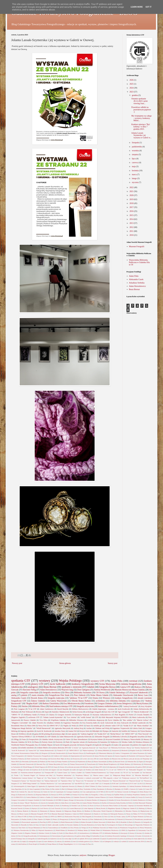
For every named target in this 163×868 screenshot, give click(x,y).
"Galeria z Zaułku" (76, 772)
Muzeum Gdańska (18, 742)
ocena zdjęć (68, 839)
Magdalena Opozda (114, 808)
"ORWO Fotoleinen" (67, 778)
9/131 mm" (133, 783)
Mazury (146, 739)
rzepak (144, 745)
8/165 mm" (116, 783)
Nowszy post (17, 663)
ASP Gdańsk (52, 737)
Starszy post (113, 663)
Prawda (73, 762)
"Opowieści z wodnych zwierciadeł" (88, 778)
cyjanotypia (135, 701)
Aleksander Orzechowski (123, 695)
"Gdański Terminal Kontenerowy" (96, 772)
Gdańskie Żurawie (79, 797)
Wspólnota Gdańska (58, 720)
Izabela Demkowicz (139, 800)
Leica (65, 808)
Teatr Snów (22, 828)
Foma (24, 739)
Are (26, 789)
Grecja (140, 797)
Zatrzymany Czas (144, 830)
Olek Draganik (86, 817)
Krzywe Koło (84, 731)
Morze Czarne (24, 814)
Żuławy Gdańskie (38, 701)
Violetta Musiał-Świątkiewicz (108, 764)
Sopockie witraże (79, 742)
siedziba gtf (97, 726)
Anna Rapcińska (16, 789)
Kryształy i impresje (127, 806)
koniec (139, 836)
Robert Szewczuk (100, 822)
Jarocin (43, 803)
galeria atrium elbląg (83, 836)
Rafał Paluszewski (67, 822)
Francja (109, 795)
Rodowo (138, 687)
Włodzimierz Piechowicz (111, 830)
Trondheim (64, 828)
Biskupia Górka (72, 789)
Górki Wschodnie (47, 800)
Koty (68, 759)
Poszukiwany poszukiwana (143, 819)
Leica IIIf (93, 759)
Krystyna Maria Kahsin (110, 806)
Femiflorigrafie (91, 753)
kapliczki (98, 745)
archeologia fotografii (93, 712)
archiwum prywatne (73, 767)
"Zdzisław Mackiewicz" (47, 783)
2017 (132, 207)
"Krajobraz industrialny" (64, 775)
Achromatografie (19, 786)
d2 (106, 767)
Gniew (68, 739)
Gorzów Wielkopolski (116, 797)
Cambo (140, 789)
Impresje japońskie (27, 731)
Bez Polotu (46, 789)
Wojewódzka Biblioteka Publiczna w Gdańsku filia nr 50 (139, 262)
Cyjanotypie (60, 792)
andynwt (83, 855)
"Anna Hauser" (103, 748)
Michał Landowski (139, 723)
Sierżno (25, 706)
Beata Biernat (134, 289)
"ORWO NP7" (130, 734)
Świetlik (42, 844)
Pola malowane (110, 819)
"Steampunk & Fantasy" (19, 781)
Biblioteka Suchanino (83, 693)
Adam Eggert (31, 786)
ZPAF (81, 726)
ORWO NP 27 (55, 726)
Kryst (98, 806)
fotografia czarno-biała (29, 693)
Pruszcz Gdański (30, 720)
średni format (99, 770)
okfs (76, 839)
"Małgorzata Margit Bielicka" (22, 728)
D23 (107, 792)
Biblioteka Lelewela (120, 737)
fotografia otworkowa (52, 693)
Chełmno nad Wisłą (102, 728)
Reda (77, 822)
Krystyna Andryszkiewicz (102, 715)
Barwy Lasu (143, 695)
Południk (16, 822)
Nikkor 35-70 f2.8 (139, 814)
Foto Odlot (85, 795)
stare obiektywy (49, 841)
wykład (124, 841)
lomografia (31, 839)
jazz (103, 836)
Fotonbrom (89, 704)
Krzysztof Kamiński (113, 739)
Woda (74, 726)
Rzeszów (138, 822)
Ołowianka (25, 762)
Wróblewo (23, 734)
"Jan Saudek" (135, 772)
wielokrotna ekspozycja (96, 720)
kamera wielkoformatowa (108, 706)
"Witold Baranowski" (43, 728)
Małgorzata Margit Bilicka (73, 811)
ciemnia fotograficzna (131, 684)
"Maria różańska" (143, 726)
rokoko (150, 839)
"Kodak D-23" (128, 726)
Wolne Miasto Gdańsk (99, 695)
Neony (128, 814)
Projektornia (81, 762)
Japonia (110, 756)
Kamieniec (132, 756)
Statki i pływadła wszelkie (56, 825)
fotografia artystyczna (85, 706)
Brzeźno (110, 789)
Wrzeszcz (107, 698)
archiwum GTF (34, 717)
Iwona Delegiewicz (124, 704)
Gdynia (51, 715)
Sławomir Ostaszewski (26, 764)
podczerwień (113, 839)
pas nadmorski (95, 839)
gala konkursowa (69, 836)
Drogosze (45, 753)
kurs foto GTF (109, 712)
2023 (132, 92)
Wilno (34, 830)
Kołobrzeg (65, 806)
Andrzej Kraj (78, 728)
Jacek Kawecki (87, 756)
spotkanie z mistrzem (72, 687)
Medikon (87, 811)
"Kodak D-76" (61, 750)
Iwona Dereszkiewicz (123, 800)
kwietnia (135, 171)
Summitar (104, 742)
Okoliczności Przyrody (72, 817)
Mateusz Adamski (56, 811)
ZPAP (123, 830)
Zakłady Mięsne (47, 745)
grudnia (135, 95)
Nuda (46, 817)
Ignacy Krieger (69, 800)
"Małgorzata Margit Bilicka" (122, 775)
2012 (132, 227)
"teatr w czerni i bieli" (92, 783)
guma (36, 734)
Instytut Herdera (92, 800)
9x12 (141, 783)
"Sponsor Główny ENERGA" (22, 737)
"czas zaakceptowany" (64, 783)
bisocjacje (124, 833)
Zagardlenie (132, 830)
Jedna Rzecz (65, 803)
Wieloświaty (137, 764)
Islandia (111, 800)
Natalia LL (97, 814)
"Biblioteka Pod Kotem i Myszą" (121, 748)
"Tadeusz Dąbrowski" (51, 781)
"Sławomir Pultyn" (35, 781)
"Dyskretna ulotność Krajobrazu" (31, 772)
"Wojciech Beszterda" (119, 781)
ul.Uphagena (107, 841)
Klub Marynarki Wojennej (143, 803)
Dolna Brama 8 (145, 792)
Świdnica (89, 770)
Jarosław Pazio (60, 731)
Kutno (27, 808)
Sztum (120, 825)
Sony (37, 825)
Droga (13, 795)
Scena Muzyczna (107, 684)
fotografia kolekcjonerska (127, 767)
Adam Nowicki (37, 723)
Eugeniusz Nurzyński (71, 723)
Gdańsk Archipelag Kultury (62, 797)
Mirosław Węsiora (132, 811)
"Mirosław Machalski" (142, 775)
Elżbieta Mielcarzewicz (80, 709)
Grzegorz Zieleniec (105, 704)
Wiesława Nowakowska (21, 830)
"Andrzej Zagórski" (87, 734)
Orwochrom (98, 817)
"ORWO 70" (16, 715)
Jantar (15, 803)
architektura (100, 701)
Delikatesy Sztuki (30, 715)
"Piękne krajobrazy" (89, 750)
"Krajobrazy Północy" (82, 775)
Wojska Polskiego (70, 681)
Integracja (103, 800)
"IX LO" (126, 772)
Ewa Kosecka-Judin (90, 723)
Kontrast (37, 806)
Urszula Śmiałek (143, 715)
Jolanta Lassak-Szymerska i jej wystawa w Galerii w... (141, 135)
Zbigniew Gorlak (17, 833)
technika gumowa (84, 841)
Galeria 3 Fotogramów (122, 753)
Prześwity (59, 742)
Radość (56, 822)
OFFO (52, 817)
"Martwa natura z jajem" (101, 775)
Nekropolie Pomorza (117, 814)
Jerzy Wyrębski (146, 706)
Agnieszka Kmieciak (84, 737)
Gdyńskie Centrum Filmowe (97, 797)
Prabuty (14, 706)
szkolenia (67, 841)
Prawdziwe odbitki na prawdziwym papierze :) (141, 110)
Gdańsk (90, 687)
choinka (147, 833)
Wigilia (66, 726)
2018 (132, 203)
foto (20, 836)
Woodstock (71, 830)
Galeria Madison (31, 797)
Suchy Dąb (101, 825)
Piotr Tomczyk (83, 819)
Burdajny (118, 789)
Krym (92, 806)
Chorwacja (37, 792)
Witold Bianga (27, 767)
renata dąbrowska (139, 839)
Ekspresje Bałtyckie (42, 795)
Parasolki (34, 762)
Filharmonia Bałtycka (105, 753)
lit (42, 770)
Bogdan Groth (135, 750)
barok (58, 745)
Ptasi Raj (43, 822)
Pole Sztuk (51, 762)
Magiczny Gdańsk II (130, 808)
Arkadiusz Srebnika (137, 283)
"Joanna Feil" (32, 750)
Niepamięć (146, 759)
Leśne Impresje (88, 808)
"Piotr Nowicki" (143, 734)
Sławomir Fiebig (29, 690)
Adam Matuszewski (66, 737)
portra (121, 839)
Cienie (45, 792)
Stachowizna (92, 742)
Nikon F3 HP (22, 817)
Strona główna (65, 663)
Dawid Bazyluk (63, 709)
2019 (132, 199)
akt (30, 734)
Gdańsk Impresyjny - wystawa (103, 709)
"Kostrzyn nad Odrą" (46, 775)
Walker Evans (113, 828)
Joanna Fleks (76, 803)
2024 (132, 88)
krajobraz (35, 770)
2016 (132, 211)
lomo (47, 770)
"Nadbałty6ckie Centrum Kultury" (22, 778)
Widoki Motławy (125, 764)
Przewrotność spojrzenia (30, 822)
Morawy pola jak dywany (132, 759)
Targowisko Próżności (142, 825)
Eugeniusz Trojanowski (121, 728)
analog (14, 695)
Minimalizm (119, 811)
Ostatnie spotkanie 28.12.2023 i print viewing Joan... (139, 101)
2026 (132, 80)
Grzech (147, 797)
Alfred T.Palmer (90, 786)
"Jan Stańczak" (147, 772)
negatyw (54, 770)
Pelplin (48, 819)
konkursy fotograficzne (83, 684)
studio (74, 770)
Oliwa (67, 693)
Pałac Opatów (38, 819)
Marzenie (34, 811)
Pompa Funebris (62, 762)
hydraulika (96, 836)
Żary (90, 844)
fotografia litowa (107, 687)
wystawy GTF (97, 681)
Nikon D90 (31, 726)
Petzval (73, 819)
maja (134, 166)
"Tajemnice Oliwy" (67, 781)
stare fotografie (64, 770)
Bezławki (125, 750)
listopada (136, 143)
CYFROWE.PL (147, 750)
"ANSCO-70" (121, 770)
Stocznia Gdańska (73, 825)
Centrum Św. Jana (25, 792)
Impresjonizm (75, 756)
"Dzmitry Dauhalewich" (142, 748)
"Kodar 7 (17, 775)
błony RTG (99, 767)
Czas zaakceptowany (89, 792)
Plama (36, 742)
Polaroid (120, 819)
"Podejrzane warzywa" (129, 778)
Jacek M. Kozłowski (44, 731)
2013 (132, 223)
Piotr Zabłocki (80, 695)
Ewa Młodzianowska (72, 704)
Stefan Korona (78, 712)
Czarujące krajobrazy (73, 792)
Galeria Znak (137, 728)
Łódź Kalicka (22, 844)
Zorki (61, 833)
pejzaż (104, 839)
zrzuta (13, 844)
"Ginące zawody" (115, 772)
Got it (148, 7)
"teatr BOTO (78, 783)
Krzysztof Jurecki (17, 808)
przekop (128, 839)
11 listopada (106, 783)
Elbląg (16, 739)
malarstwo (54, 839)
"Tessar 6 (78, 781)
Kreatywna (76, 759)
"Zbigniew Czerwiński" (20, 723)
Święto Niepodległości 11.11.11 (69, 844)
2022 (132, 187)
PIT (129, 817)
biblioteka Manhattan (111, 833)
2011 (132, 231)
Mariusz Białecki (23, 811)
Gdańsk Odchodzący (117, 693)
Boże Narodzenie (99, 789)
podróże (135, 745)
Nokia (31, 817)
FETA (60, 795)
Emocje (54, 795)
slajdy (24, 841)
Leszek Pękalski (104, 759)
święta (83, 844)
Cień (51, 792)
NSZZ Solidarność (85, 814)
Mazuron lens (116, 759)
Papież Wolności (138, 817)
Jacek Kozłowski (124, 709)
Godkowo (56, 756)
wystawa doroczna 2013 (60, 748)
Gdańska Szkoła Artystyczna (52, 739)
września (136, 151)
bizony (132, 833)
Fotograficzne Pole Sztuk (59, 695)
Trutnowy (134, 731)
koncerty (132, 836)
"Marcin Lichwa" (143, 720)
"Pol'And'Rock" (144, 778)
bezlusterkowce (85, 833)
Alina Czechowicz (104, 786)
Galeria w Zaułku (45, 797)
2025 (132, 84)
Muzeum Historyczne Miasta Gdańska (130, 690)
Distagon (134, 792)
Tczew (65, 764)
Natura (106, 814)
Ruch (131, 822)
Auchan (89, 728)
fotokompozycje (44, 836)
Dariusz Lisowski (123, 792)
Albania (80, 786)
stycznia (135, 182)
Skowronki (15, 825)
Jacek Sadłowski (58, 684)
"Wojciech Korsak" (135, 781)
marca (134, 174)
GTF (97, 717)
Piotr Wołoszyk (27, 712)
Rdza (111, 762)
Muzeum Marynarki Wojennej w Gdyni (64, 814)
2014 (132, 219)
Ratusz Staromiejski (100, 762)
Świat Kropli (33, 844)
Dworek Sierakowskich (58, 753)
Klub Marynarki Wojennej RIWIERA (115, 717)
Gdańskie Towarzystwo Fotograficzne (39, 756)
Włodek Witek (95, 830)
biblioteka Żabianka (118, 701)
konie (27, 770)
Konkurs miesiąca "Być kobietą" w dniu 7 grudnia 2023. (141, 127)
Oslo (112, 817)
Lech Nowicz (44, 808)
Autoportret (115, 750)
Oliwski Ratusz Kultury (81, 701)
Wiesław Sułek (127, 742)
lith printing (46, 734)
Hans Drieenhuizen (80, 739)
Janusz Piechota (100, 756)
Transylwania (91, 764)
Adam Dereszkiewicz (137, 286)
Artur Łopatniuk (35, 789)
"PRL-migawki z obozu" (111, 778)
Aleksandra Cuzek (136, 279)
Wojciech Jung (67, 690)
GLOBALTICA (18, 797)
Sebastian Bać (132, 762)
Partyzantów (15, 819)
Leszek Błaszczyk (75, 808)
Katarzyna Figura (144, 756)
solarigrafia (32, 841)
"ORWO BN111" (74, 750)
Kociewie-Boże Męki (57, 759)
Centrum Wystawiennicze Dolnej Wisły (26, 753)
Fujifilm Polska (119, 795)
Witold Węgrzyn (40, 767)
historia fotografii (86, 745)
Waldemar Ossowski (99, 828)
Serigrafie (146, 822)
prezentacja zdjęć (59, 734)
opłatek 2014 (84, 839)
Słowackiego (129, 825)
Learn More (137, 7)
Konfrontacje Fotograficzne (22, 806)
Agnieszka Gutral (53, 786)
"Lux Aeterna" (72, 717)
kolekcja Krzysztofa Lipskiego (117, 836)
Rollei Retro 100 (113, 822)
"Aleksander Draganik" (136, 770)
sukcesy (59, 841)
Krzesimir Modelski (143, 806)
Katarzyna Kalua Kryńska (118, 803)
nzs (60, 839)
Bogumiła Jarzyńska (137, 737)
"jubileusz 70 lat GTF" (78, 698)
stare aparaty (73, 734)
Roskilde (124, 822)
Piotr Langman (19, 709)
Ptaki (67, 742)
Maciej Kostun (142, 704)
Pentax (55, 819)
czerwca (135, 163)
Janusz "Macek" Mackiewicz (29, 803)
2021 (132, 191)
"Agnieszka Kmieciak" (89, 748)
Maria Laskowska (138, 717)
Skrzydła (24, 825)
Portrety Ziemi (47, 742)
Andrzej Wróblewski (102, 690)
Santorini (115, 731)
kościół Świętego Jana (18, 839)
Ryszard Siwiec (120, 762)
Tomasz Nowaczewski (77, 764)
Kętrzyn (35, 808)
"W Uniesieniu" (89, 781)
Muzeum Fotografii (137, 247)
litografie (108, 745)
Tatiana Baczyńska (55, 764)
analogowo (33, 687)
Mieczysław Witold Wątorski (103, 811)
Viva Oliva (43, 720)
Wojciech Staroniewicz (46, 830)
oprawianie (125, 745)
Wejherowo (114, 742)
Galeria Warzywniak (59, 701)
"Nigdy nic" (40, 778)
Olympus (106, 731)
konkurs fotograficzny (124, 698)
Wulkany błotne (83, 830)
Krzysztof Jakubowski (139, 693)
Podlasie (42, 762)
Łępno (81, 770)
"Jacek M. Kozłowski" (18, 750)
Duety (150, 737)
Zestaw (62, 767)
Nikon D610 (15, 762)
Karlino (104, 803)
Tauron (13, 828)
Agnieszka (42, 786)
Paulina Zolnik (27, 819)
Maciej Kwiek (101, 808)
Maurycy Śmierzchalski (132, 739)
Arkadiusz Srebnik (53, 723)
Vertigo (84, 828)
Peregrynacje (64, 819)
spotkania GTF (21, 681)
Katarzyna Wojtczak (82, 715)
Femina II (76, 795)
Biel (63, 789)
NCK (29, 742)
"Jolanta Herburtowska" (47, 750)
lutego (135, 178)
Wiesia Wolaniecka (146, 828)
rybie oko (17, 841)
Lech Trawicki (56, 808)
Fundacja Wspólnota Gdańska (136, 795)
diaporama (113, 767)
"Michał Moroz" (116, 734)
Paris (148, 817)
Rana (90, 762)
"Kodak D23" (102, 734)
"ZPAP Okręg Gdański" (30, 783)
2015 (132, 215)
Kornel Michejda (48, 806)
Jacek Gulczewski (107, 723)
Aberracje (149, 783)
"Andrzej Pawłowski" (130, 706)
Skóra (31, 825)
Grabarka (65, 756)
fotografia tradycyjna (56, 698)
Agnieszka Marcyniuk (62, 728)
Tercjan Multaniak (34, 828)
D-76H (101, 792)
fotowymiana (56, 836)
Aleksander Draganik (102, 737)
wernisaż (133, 681)
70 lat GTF (32, 709)
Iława (150, 800)
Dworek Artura (37, 698)
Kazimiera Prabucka (18, 759)
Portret (131, 715)
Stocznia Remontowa (88, 825)
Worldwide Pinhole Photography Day (25, 745)
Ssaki (43, 825)
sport (40, 841)
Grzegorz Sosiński (33, 800)
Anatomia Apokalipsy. (120, 786)
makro (116, 745)
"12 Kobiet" (75, 748)
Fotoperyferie (34, 739)
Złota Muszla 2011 (71, 833)
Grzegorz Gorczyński (18, 800)
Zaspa (55, 767)
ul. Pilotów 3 (96, 841)
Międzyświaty (145, 811)
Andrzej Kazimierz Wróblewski (139, 786)
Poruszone (129, 819)
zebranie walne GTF (112, 726)
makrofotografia (43, 839)
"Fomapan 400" (49, 772)
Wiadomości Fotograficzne (129, 828)
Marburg (142, 808)
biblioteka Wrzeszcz (76, 720)
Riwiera (39, 712)
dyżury (13, 836)
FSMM (67, 795)
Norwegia (39, 817)
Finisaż (43, 715)
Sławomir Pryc (41, 764)
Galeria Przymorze (138, 753)
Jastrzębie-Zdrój (53, 803)
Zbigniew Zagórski (18, 717)
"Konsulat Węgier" (29, 775)
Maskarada (43, 811)
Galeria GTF (125, 687)
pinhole (24, 695)
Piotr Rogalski (120, 715)
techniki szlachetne (27, 748)
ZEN (49, 767)
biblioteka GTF (97, 833)
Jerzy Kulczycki (123, 723)
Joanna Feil (72, 731)
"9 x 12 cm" (110, 770)
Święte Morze (52, 844)
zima (148, 841)
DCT (113, 792)
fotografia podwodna (30, 836)
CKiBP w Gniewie (129, 789)
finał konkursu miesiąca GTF (61, 706)
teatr (74, 841)
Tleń (44, 828)
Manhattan (15, 712)
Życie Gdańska (113, 720)
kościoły (147, 836)
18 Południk (40, 737)
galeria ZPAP (142, 767)
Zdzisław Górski (44, 833)
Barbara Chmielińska (51, 704)
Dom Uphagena (83, 690)
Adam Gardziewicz (47, 709)
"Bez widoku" (128, 720)
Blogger (112, 855)
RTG (50, 822)
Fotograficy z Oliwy (98, 795)
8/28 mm (124, 783)
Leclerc (85, 759)
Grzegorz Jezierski (64, 715)
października (137, 147)
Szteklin (124, 731)
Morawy (14, 814)
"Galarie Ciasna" (62, 772)
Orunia (95, 698)
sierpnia (135, 155)
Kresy (85, 806)
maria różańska (38, 695)
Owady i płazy (121, 817)
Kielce (130, 803)
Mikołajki (96, 731)
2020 (132, 195)
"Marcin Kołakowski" (141, 712)
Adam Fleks (134, 276)
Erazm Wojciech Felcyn (76, 753)
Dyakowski (21, 795)
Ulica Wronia (74, 828)
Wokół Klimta (60, 830)
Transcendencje (53, 828)
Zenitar (54, 833)
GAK (150, 795)
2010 (132, 235)
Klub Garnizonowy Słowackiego (37, 759)
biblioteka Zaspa (88, 767)
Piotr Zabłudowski (96, 819)
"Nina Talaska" (52, 778)
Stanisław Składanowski (60, 712)
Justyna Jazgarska (121, 756)
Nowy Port (42, 726)
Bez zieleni (56, 789)
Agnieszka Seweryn (68, 786)
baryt (88, 726)
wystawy (45, 681)
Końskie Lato (76, 806)
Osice (106, 817)
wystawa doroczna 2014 (136, 841)
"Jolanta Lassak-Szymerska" (53, 717)
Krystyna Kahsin (97, 739)
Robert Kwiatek (86, 822)
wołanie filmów (42, 748)
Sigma (141, 762)
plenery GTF (37, 684)
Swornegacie (111, 825)
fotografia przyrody (69, 745)
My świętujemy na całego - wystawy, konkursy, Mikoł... (142, 118)
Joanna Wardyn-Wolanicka (91, 803)
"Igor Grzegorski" (124, 712)
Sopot (47, 712)
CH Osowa (100, 693)
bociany (139, 833)
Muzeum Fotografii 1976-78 (40, 814)
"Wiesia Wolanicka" (103, 781)
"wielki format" (86, 717)
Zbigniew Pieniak (30, 833)
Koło (58, 806)
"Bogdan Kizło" (32, 704)
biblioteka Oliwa (39, 706)
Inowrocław (80, 800)
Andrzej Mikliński (103, 750)
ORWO (60, 817)
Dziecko (30, 795)
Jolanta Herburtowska (141, 709)
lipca (134, 159)
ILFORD (59, 800)
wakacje (116, 841)
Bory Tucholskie (85, 789)
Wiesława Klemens (142, 742)
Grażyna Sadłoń (130, 797)
